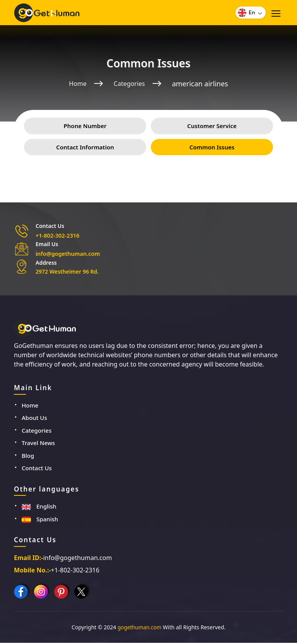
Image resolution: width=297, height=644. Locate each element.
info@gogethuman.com (67, 255)
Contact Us (37, 469)
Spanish (40, 520)
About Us (34, 419)
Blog (28, 457)
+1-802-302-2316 (57, 237)
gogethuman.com (140, 628)
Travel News (38, 444)
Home (76, 84)
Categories (131, 84)
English (39, 507)
